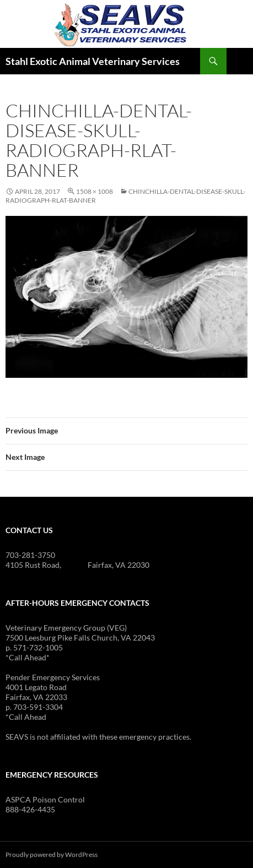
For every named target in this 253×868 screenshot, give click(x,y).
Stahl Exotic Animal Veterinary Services (93, 61)
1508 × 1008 (95, 191)
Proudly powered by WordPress (52, 855)
